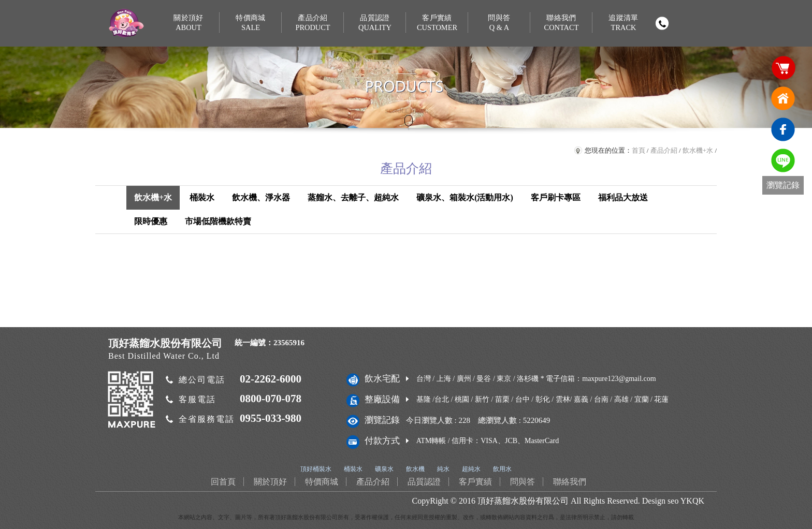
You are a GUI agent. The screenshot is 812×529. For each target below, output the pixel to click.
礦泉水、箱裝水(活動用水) (465, 197)
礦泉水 (384, 469)
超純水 (471, 469)
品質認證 (375, 23)
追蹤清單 (624, 23)
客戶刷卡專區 (556, 197)
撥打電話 (662, 23)
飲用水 (502, 469)
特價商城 (251, 23)
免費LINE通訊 (783, 160)
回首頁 (783, 98)
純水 (443, 469)
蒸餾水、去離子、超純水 (353, 197)
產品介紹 (313, 23)
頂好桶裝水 (316, 469)
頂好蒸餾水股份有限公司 (523, 501)
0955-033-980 (271, 418)
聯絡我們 (561, 23)
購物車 (783, 67)
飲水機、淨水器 (261, 197)
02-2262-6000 (271, 379)
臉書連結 (783, 129)
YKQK (692, 501)
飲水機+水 (698, 150)
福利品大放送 (623, 197)
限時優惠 (151, 221)
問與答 (499, 23)
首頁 (639, 150)
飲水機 (415, 469)
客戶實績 (437, 23)
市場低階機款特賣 (218, 221)
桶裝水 (202, 197)
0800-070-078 (271, 399)
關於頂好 (189, 23)
